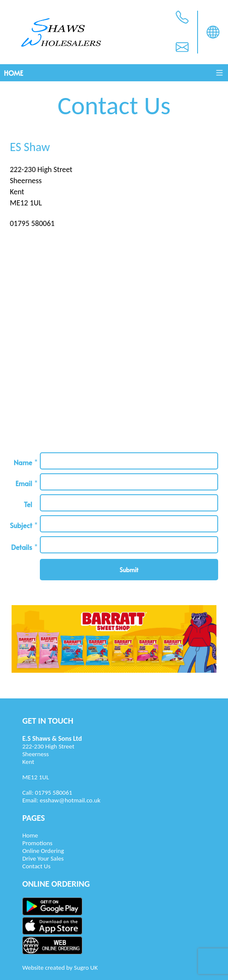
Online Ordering (43, 851)
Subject (21, 525)
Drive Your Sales (43, 858)
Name (23, 462)
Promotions (37, 843)
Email (24, 483)
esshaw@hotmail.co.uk (70, 800)
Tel (28, 504)
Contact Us (36, 866)
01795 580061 (53, 793)
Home (13, 73)
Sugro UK (86, 968)
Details (22, 547)
